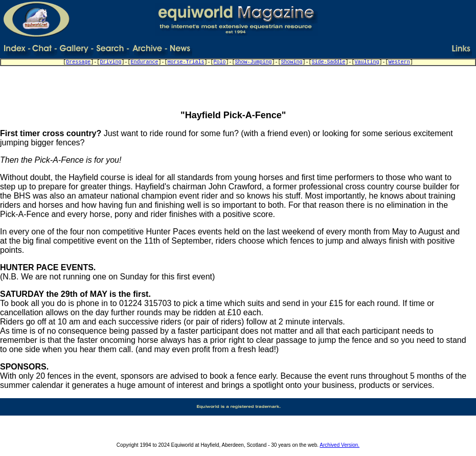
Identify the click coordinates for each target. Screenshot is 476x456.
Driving (110, 62)
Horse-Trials (186, 62)
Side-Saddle (329, 62)
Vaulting (367, 62)
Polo (219, 62)
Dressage (78, 62)
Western (399, 62)
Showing (292, 62)
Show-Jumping (254, 62)
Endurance (144, 62)
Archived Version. (339, 445)
